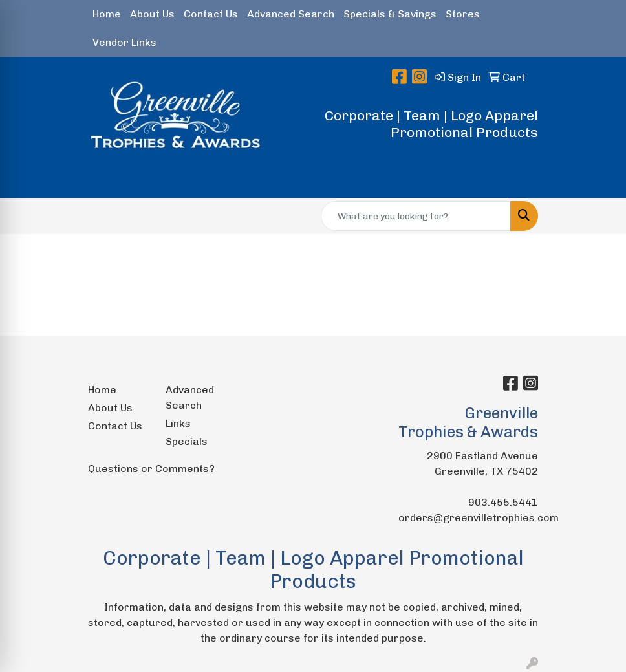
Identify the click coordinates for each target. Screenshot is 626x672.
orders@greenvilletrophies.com (479, 518)
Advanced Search (291, 14)
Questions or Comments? (151, 469)
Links (178, 423)
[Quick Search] (416, 216)
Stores (463, 14)
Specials (187, 441)
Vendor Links (124, 42)
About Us (152, 14)
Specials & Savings (390, 14)
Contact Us (211, 14)
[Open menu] (600, 179)
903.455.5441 (503, 502)
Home (107, 14)
